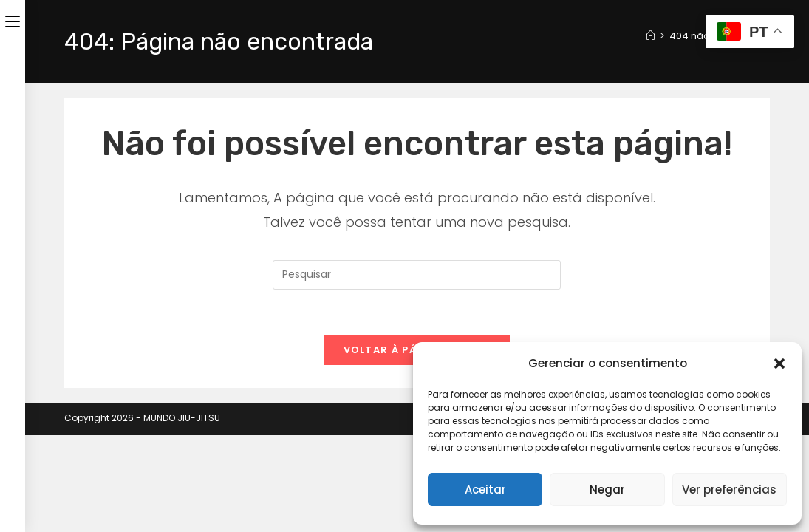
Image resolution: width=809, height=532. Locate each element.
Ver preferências (729, 490)
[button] (779, 364)
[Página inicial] (651, 36)
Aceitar (485, 490)
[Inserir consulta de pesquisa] (417, 275)
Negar (607, 490)
